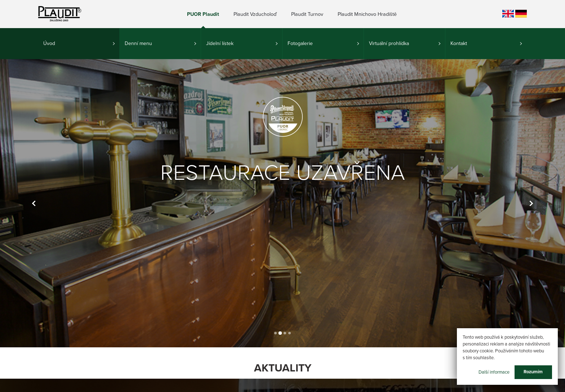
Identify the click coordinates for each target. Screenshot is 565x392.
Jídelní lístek (220, 43)
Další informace (494, 372)
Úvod (49, 43)
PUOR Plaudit (203, 14)
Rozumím (533, 372)
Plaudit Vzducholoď (255, 14)
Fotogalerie (300, 43)
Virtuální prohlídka (389, 43)
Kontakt (459, 43)
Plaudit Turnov (307, 14)
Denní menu (138, 43)
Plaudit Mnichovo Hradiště (367, 14)
